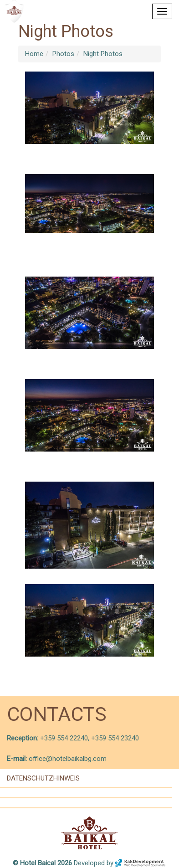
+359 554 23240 (115, 738)
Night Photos (103, 54)
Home (34, 54)
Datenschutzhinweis (43, 778)
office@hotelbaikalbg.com (68, 759)
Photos (63, 54)
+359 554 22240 (63, 738)
